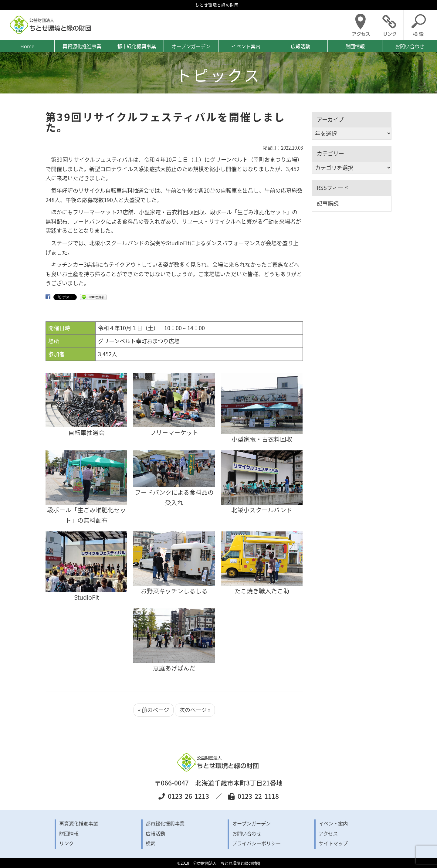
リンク (66, 843)
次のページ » (195, 710)
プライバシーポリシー (256, 843)
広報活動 (300, 46)
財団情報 (355, 46)
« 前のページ (154, 710)
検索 (151, 843)
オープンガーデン (191, 46)
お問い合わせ (410, 46)
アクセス (328, 833)
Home (27, 46)
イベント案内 (246, 46)
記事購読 (328, 203)
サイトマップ (333, 843)
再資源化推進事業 (82, 46)
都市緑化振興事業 (137, 46)
